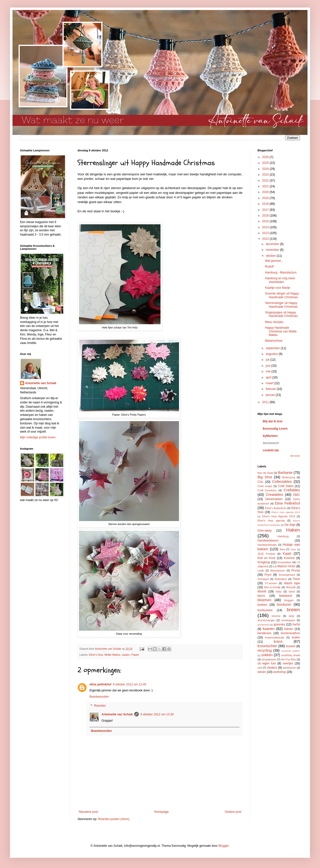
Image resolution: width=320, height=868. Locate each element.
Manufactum (278, 571)
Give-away (265, 531)
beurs (261, 596)
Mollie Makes (112, 655)
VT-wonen (271, 583)
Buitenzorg (289, 477)
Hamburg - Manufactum (281, 273)
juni (268, 366)
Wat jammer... (274, 261)
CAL (260, 482)
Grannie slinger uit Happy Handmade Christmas (282, 295)
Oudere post (233, 812)
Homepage (161, 812)
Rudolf (269, 267)
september (273, 348)
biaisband (285, 596)
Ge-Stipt (290, 525)
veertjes (288, 663)
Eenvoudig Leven (275, 429)
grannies (279, 624)
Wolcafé (291, 587)
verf (260, 668)
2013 (266, 233)
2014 (266, 227)
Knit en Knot (266, 558)
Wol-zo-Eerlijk (272, 587)
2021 (266, 186)
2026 (266, 157)
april (269, 377)
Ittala (293, 549)
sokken (267, 655)
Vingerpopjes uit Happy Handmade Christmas (281, 314)
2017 (266, 210)
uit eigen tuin (267, 663)
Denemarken (274, 499)
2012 (266, 239)
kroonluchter (267, 646)
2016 (266, 216)
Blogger (224, 846)
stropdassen (269, 659)
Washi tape (292, 583)
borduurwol (265, 610)
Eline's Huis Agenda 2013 (286, 512)
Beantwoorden (99, 697)
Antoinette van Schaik (117, 714)
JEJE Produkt (266, 554)
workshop (280, 672)
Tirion (296, 579)
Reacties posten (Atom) (114, 819)
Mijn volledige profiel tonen (38, 437)
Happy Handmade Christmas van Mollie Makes (281, 331)
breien (293, 610)
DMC (297, 495)
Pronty (296, 571)
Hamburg (283, 536)
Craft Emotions (267, 490)
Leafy (261, 571)
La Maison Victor (284, 566)
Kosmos (289, 558)
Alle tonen (295, 456)
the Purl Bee (288, 659)
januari (271, 395)
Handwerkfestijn (267, 545)
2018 (266, 204)
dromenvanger (266, 620)
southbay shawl (291, 655)
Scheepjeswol (287, 575)
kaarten (268, 629)
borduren (284, 604)
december (273, 244)
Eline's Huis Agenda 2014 (279, 516)
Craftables (292, 490)
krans (278, 641)
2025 (266, 163)
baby (279, 591)
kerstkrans (264, 633)
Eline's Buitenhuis (276, 508)
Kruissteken (284, 562)
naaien (126, 655)
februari (271, 389)
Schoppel (263, 579)
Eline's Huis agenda (271, 521)
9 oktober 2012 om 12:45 (129, 684)
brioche (276, 616)
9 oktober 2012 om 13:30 (157, 714)
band (292, 591)
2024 (266, 169)
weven (262, 672)
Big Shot (265, 477)
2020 (266, 192)
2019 (266, 198)
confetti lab (271, 450)
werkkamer (289, 668)
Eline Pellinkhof (287, 503)
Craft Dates (286, 486)
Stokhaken (281, 579)
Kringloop (264, 562)
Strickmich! (271, 443)
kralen (296, 637)
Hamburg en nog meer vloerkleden (280, 280)
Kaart (287, 554)
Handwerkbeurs (268, 541)
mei (269, 371)
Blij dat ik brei (273, 421)
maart (270, 383)
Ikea (282, 549)
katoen (289, 629)
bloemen (264, 600)
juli (268, 360)
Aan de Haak (265, 473)
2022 (266, 181)
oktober (271, 256)
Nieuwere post (88, 812)
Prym (268, 575)
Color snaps (265, 486)
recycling (265, 650)
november (273, 250)
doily (291, 616)
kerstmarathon (290, 633)
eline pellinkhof (100, 684)
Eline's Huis (96, 655)
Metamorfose (274, 341)
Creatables (274, 495)
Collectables (282, 482)
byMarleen (270, 436)
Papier (135, 655)
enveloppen (288, 620)
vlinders (272, 668)
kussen (291, 646)
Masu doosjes (274, 322)
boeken (262, 605)
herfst (296, 624)
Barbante (285, 473)
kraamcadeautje (275, 637)
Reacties (100, 706)
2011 (266, 402)
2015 (266, 221)
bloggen (289, 600)
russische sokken (290, 651)
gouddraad (263, 625)
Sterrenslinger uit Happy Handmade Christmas (281, 305)
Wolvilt (262, 591)
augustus (272, 354)
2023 (266, 175)
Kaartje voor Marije (278, 288)
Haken (293, 530)
